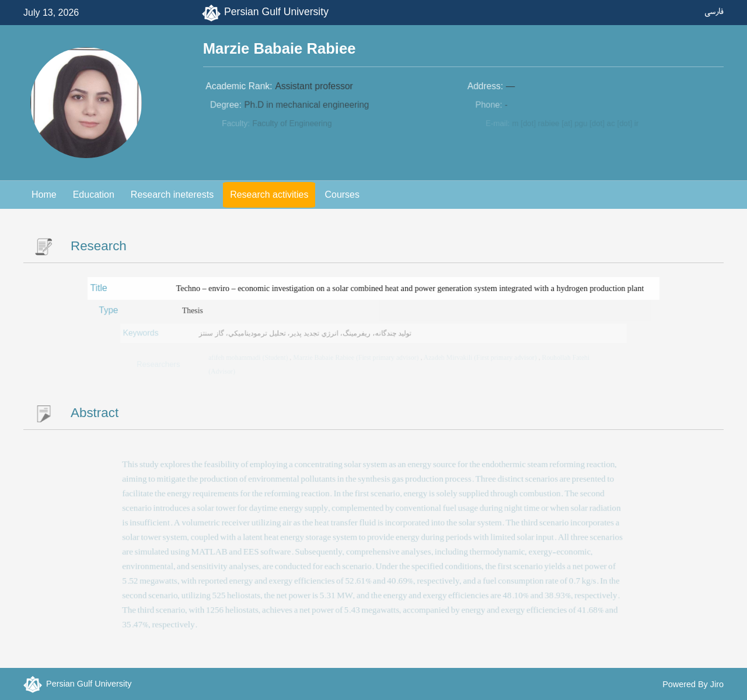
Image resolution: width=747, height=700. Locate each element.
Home (44, 195)
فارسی (714, 11)
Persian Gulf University (276, 12)
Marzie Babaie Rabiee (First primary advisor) (357, 357)
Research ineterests (172, 195)
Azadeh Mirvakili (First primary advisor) (479, 357)
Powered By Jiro (693, 684)
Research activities (269, 195)
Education (94, 195)
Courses (342, 195)
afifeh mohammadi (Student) (251, 357)
